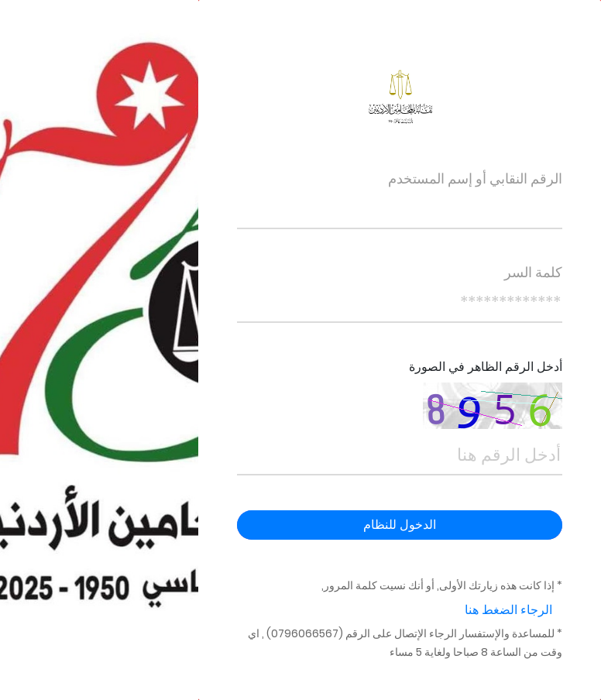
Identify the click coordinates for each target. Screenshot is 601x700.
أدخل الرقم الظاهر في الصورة (486, 367)
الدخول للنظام (400, 525)
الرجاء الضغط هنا (508, 610)
